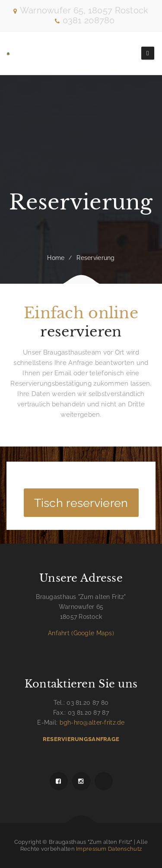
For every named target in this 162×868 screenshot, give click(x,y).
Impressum (91, 849)
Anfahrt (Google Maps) (81, 633)
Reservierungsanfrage (81, 739)
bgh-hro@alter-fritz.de (92, 722)
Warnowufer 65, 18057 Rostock (84, 10)
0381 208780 (85, 20)
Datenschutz (125, 849)
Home (56, 258)
